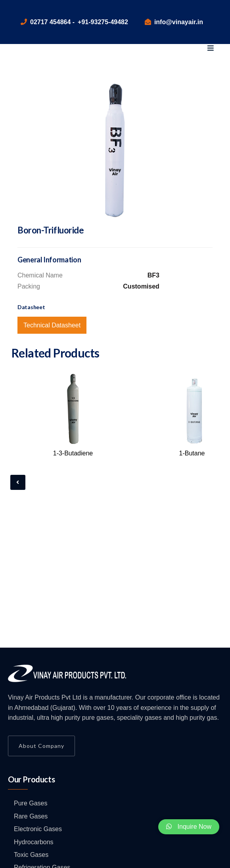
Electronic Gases (38, 829)
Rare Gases (31, 816)
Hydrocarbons (34, 842)
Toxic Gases (31, 855)
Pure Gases (31, 803)
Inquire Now (189, 827)
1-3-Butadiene (73, 453)
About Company (41, 746)
